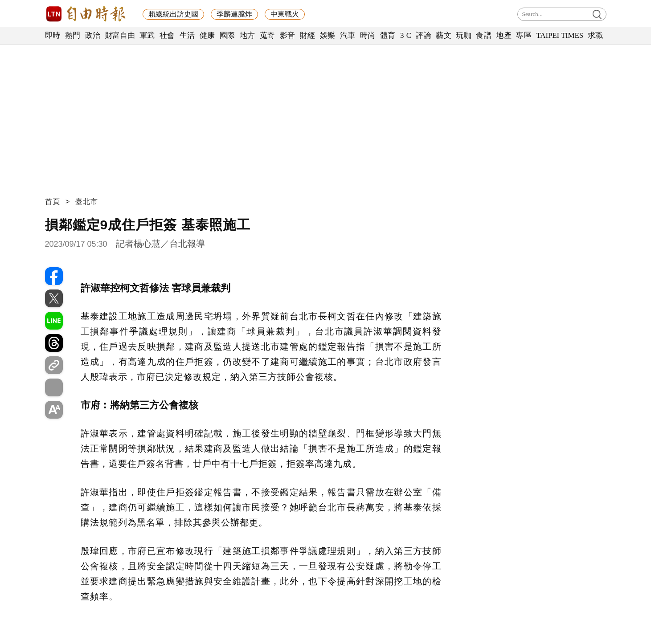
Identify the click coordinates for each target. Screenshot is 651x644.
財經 (308, 35)
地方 (248, 35)
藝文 (444, 35)
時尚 (368, 35)
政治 (93, 35)
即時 (53, 35)
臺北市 (87, 202)
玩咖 (464, 35)
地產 (504, 35)
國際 (227, 35)
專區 (524, 35)
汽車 (348, 35)
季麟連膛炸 (234, 14)
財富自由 (120, 35)
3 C (406, 35)
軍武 (147, 35)
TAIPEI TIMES (559, 35)
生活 (187, 35)
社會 (167, 35)
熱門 (73, 35)
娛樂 (328, 35)
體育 (388, 35)
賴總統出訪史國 (173, 14)
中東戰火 (285, 14)
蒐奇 (268, 35)
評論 (424, 35)
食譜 (484, 35)
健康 (207, 35)
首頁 (53, 202)
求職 (596, 35)
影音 (288, 35)
